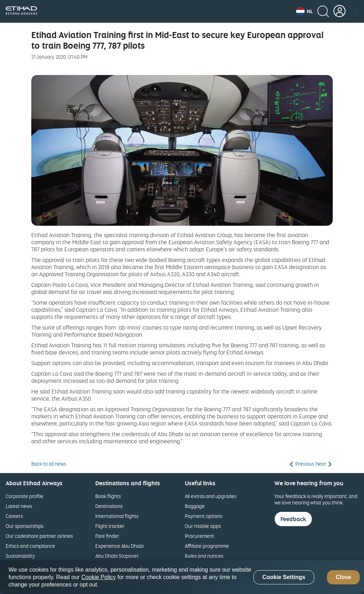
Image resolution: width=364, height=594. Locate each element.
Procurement (199, 536)
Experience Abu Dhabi (119, 546)
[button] (304, 11)
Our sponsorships (25, 526)
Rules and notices (204, 556)
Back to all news (49, 464)
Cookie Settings (284, 577)
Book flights (108, 496)
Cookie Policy (99, 577)
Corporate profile (25, 496)
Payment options (204, 516)
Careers (14, 516)
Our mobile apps (203, 526)
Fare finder (107, 536)
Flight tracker (110, 526)
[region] (182, 577)
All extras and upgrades (211, 496)
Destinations (109, 506)
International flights (117, 516)
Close (343, 577)
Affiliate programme (207, 546)
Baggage (195, 506)
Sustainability (20, 556)
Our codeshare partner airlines (39, 536)
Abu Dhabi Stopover (117, 556)
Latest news (19, 506)
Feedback (293, 519)
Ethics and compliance (30, 546)
